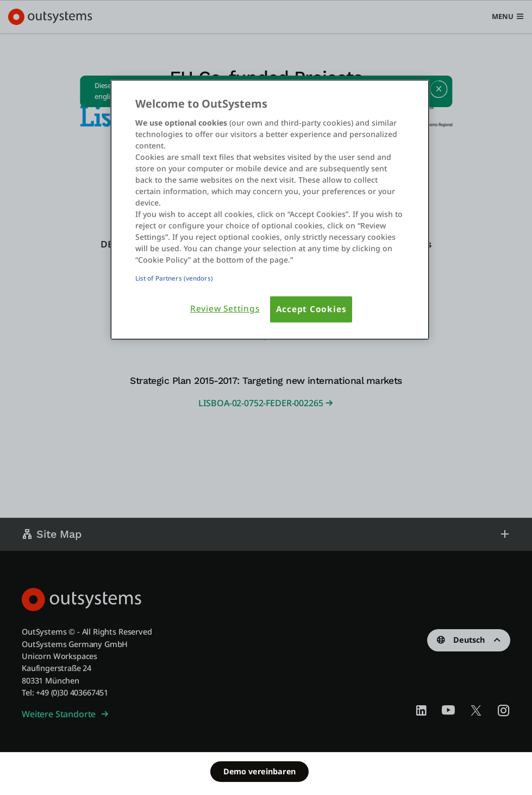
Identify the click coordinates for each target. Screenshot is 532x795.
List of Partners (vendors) (174, 278)
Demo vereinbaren (259, 771)
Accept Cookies (311, 309)
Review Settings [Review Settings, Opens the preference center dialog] (225, 309)
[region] (270, 210)
